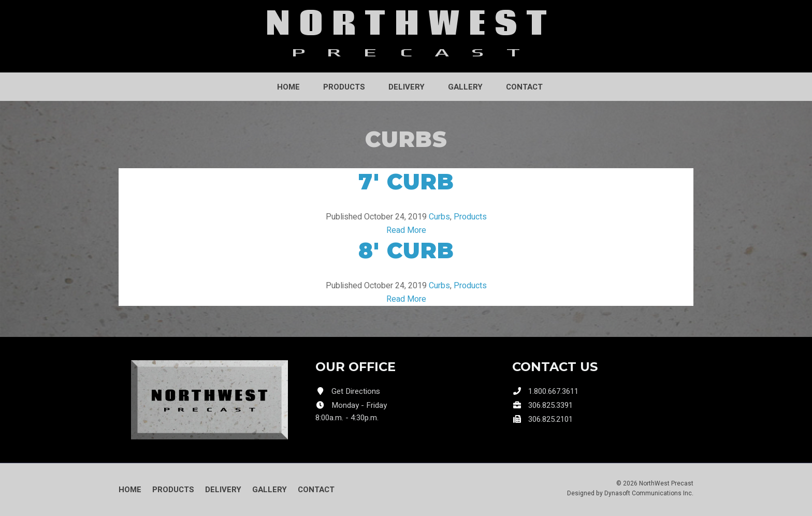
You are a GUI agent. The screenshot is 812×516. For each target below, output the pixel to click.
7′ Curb (406, 182)
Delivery (407, 87)
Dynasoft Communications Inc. (649, 493)
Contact (524, 87)
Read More (406, 230)
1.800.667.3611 (553, 391)
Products (344, 87)
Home (288, 87)
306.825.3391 (550, 405)
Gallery (465, 87)
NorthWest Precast (666, 483)
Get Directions (356, 391)
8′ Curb (406, 250)
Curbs (439, 217)
